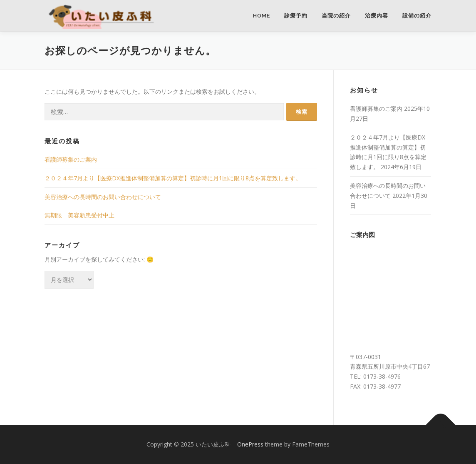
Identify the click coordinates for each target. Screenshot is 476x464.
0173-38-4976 (382, 376)
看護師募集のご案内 (71, 159)
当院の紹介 (336, 16)
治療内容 (377, 16)
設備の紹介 (417, 16)
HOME (262, 16)
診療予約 (296, 16)
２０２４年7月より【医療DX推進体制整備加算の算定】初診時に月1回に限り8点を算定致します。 (173, 178)
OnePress (250, 444)
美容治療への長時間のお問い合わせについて (103, 197)
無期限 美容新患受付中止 (79, 215)
